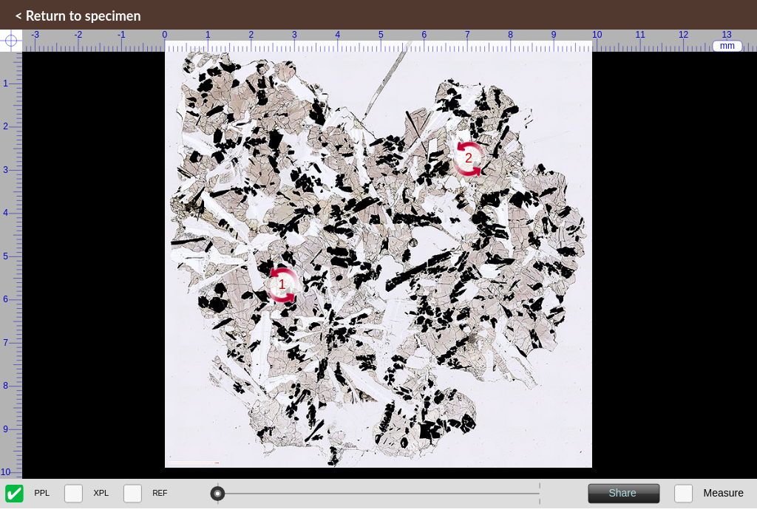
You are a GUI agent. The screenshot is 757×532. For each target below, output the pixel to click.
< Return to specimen (78, 16)
